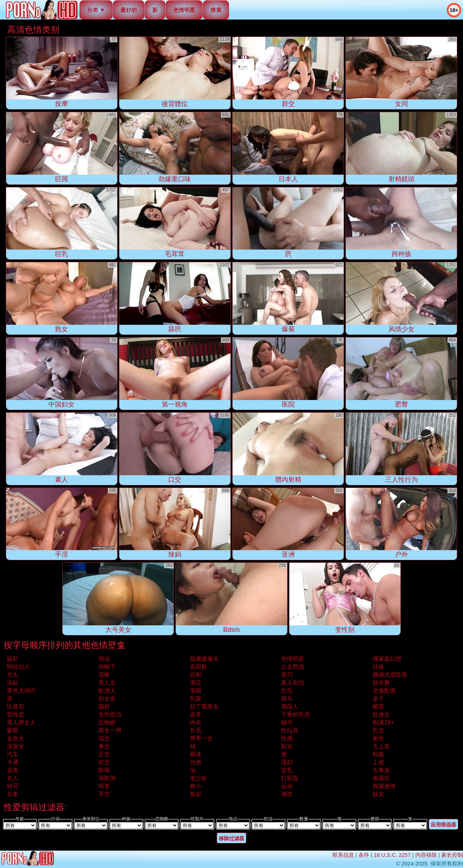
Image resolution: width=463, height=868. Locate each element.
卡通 (13, 762)
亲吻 (196, 691)
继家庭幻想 (387, 659)
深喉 (104, 675)
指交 (104, 738)
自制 (196, 675)
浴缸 (13, 683)
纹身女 (381, 714)
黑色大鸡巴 (21, 691)
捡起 (196, 794)
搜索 (216, 10)
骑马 (287, 699)
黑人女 (107, 683)
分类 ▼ (96, 10)
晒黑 (378, 707)
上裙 (378, 762)
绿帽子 (107, 667)
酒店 (196, 683)
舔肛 (13, 659)
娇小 (196, 786)
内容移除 (426, 855)
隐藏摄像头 (204, 659)
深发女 (16, 746)
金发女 (16, 738)
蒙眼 (13, 730)
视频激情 (384, 786)
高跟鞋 (199, 667)
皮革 (196, 714)
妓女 (378, 794)
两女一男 (110, 730)
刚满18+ (383, 722)
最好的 (129, 10)
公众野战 (293, 667)
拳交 (104, 746)
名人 (13, 778)
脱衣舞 (381, 683)
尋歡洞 (107, 778)
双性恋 (16, 714)
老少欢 (199, 778)
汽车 (13, 754)
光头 (13, 675)
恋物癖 (107, 722)
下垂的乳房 (296, 714)
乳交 (378, 730)
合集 (13, 794)
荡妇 (287, 762)
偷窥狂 (381, 778)
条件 (364, 855)
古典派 (381, 770)
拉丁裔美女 (204, 707)
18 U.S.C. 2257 (392, 855)
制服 (378, 754)
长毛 (196, 730)
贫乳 (287, 770)
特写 (13, 786)
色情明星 (184, 10)
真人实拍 (293, 683)
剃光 (287, 746)
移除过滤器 (231, 838)
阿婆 (104, 786)
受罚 (287, 675)
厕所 (378, 738)
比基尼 (16, 707)
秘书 (287, 722)
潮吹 (287, 794)
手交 (104, 794)
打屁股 (290, 778)
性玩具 (290, 730)
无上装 (381, 746)
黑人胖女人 (21, 722)
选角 (13, 770)
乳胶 (196, 699)
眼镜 (104, 770)
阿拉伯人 (18, 667)
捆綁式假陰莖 (390, 675)
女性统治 (110, 714)
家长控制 (452, 855)
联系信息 (343, 855)
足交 (104, 754)
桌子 (378, 699)
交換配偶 (384, 691)
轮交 (104, 762)
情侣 (104, 659)
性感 (287, 738)
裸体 (196, 754)
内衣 (196, 722)
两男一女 (201, 738)
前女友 (107, 699)
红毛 (287, 691)
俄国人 (290, 707)
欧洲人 (107, 691)
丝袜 (378, 667)
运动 (287, 786)
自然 (196, 762)
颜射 (104, 707)
